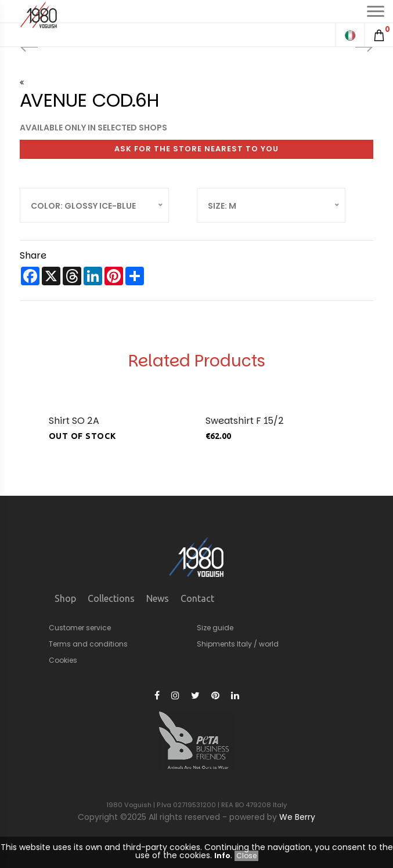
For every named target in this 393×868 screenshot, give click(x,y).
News (158, 598)
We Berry (297, 817)
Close (246, 856)
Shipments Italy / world (238, 644)
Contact (197, 598)
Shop (65, 598)
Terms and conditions (88, 644)
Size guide (215, 628)
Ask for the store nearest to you (196, 149)
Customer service (80, 628)
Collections (111, 598)
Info (222, 856)
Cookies (63, 660)
